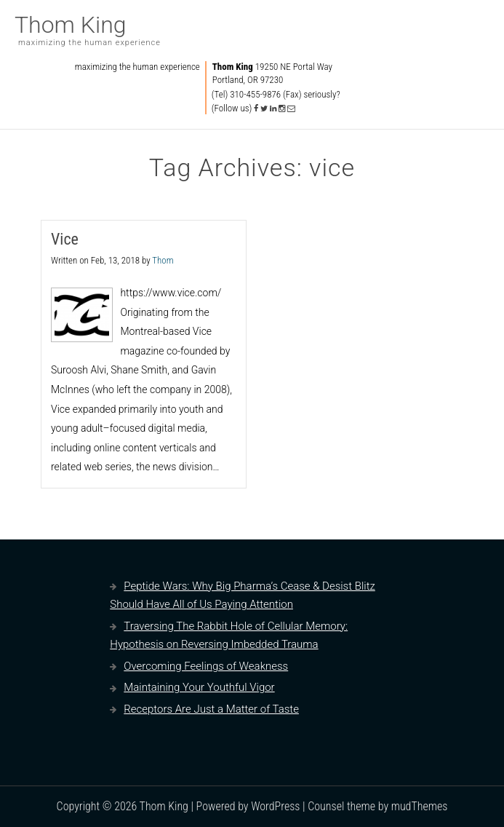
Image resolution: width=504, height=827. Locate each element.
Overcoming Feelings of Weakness (206, 666)
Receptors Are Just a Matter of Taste (211, 709)
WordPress (275, 806)
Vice (65, 239)
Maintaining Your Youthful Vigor (199, 687)
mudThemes (420, 806)
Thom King (71, 25)
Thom (163, 260)
